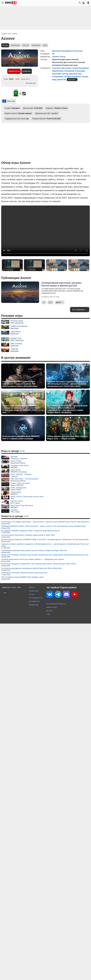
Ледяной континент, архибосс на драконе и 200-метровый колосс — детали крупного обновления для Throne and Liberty (68, 384)
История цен (31, 83)
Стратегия (56, 68)
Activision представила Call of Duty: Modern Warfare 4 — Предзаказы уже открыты (33, 559)
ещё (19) (71, 80)
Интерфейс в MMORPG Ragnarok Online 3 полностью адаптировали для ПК (31, 531)
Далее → (60, 302)
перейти (55, 113)
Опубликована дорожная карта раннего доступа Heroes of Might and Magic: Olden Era (34, 550)
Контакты (49, 611)
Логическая (78, 51)
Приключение (58, 71)
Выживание (67, 51)
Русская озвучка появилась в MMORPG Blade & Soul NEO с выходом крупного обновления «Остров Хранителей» (45, 539)
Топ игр (32, 594)
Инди (54, 80)
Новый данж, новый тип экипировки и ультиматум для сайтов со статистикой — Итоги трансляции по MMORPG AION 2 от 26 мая (23, 409)
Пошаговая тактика (60, 74)
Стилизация (80, 71)
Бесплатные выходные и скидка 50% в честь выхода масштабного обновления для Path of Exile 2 (39, 564)
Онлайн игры (34, 591)
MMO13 (32, 587)
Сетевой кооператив (72, 77)
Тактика (85, 77)
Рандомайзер (34, 605)
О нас (48, 614)
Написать (27, 71)
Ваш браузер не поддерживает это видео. (45, 231)
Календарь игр (34, 601)
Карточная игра (75, 74)
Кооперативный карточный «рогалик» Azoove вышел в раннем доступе (62, 284)
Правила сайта (51, 607)
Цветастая (62, 80)
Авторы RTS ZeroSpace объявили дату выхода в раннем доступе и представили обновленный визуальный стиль (45, 555)
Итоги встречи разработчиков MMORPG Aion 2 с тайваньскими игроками (21, 437)
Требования (36, 45)
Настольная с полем (70, 68)
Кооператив (69, 71)
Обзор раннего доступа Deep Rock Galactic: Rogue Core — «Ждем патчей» (68, 437)
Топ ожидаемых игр (36, 598)
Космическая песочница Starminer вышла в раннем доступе (24, 573)
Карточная (56, 51)
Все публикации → (80, 310)
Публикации (15, 45)
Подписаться (14, 71)
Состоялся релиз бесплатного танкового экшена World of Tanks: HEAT (28, 535)
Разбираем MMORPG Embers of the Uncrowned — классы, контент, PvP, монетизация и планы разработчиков (20, 384)
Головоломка (58, 77)
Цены (45, 45)
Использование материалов (56, 604)
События (26, 45)
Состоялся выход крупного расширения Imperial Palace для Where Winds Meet (31, 568)
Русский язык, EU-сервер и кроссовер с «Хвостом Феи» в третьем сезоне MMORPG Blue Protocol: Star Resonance (45, 522)
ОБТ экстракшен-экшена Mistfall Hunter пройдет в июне (23, 577)
